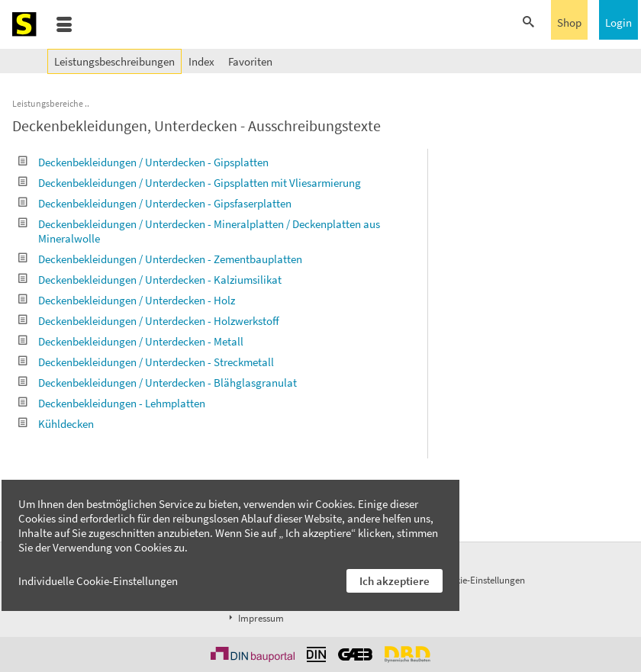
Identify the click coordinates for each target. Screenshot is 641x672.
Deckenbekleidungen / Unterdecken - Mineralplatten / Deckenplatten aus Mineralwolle (199, 231)
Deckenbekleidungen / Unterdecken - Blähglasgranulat (158, 383)
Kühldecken (56, 424)
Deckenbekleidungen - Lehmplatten (112, 403)
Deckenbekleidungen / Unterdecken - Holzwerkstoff (149, 321)
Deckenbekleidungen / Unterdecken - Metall (131, 341)
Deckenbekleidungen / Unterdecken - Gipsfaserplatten (155, 203)
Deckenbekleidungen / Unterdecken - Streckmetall (146, 362)
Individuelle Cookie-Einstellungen (98, 581)
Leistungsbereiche (48, 103)
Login (618, 23)
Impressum (255, 618)
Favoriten (250, 61)
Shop (569, 23)
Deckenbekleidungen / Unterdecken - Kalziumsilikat (150, 280)
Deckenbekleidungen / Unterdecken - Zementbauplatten (160, 259)
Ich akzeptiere (395, 581)
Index (201, 61)
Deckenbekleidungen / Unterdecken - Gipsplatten (143, 162)
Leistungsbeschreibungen (114, 61)
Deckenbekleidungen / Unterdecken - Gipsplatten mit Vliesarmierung (190, 183)
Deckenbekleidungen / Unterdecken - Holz (127, 300)
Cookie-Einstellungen (482, 580)
